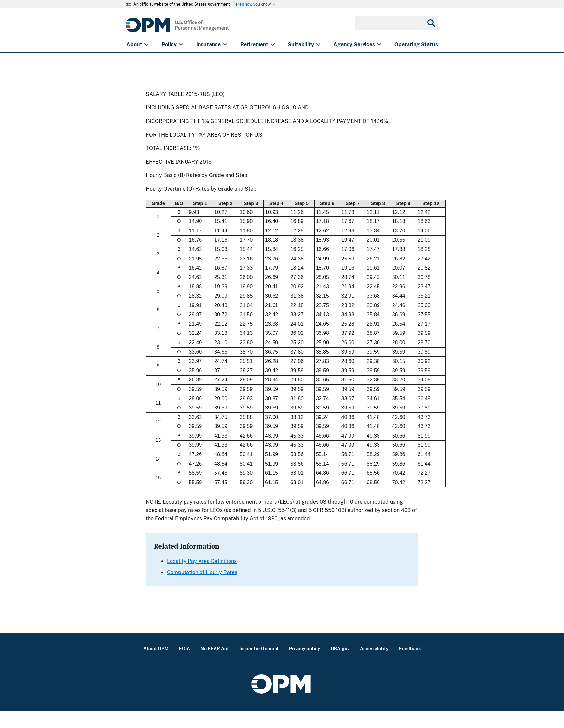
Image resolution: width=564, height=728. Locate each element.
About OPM (156, 649)
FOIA (185, 649)
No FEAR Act (215, 649)
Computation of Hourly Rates (202, 572)
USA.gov (340, 649)
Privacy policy (305, 649)
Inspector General (259, 649)
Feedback (410, 649)
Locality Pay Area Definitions (202, 561)
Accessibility (374, 649)
